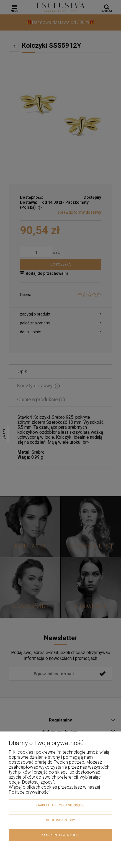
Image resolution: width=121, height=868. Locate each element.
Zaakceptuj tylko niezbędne (60, 805)
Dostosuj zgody (60, 820)
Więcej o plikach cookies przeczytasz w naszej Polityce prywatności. (54, 790)
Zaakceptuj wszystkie (61, 835)
